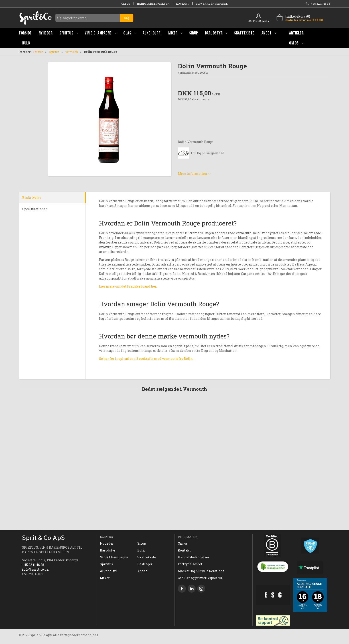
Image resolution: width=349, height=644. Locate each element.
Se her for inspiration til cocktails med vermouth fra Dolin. (146, 359)
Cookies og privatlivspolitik (200, 578)
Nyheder (107, 543)
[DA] (35, 18)
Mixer (105, 578)
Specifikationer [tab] (35, 209)
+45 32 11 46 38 (33, 565)
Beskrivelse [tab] (32, 198)
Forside (38, 52)
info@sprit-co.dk (35, 569)
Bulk (141, 550)
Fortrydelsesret (190, 564)
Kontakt (183, 4)
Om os (126, 4)
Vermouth (72, 52)
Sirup (142, 543)
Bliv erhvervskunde (212, 4)
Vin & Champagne (114, 557)
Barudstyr (108, 550)
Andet (142, 571)
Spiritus (54, 52)
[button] (69, 33)
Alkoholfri (109, 571)
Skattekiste (147, 557)
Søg (127, 18)
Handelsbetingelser (153, 4)
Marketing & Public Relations (201, 571)
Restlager (145, 564)
